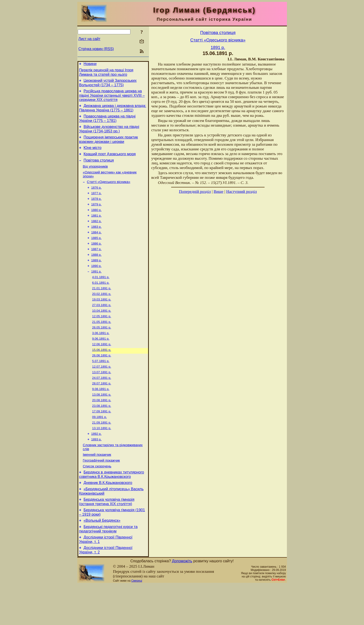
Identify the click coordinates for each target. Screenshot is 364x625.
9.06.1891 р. (101, 361)
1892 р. (96, 464)
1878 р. (96, 210)
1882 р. (96, 234)
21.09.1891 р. (102, 452)
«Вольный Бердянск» (102, 559)
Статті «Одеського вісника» (109, 192)
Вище (218, 192)
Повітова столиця (99, 168)
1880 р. (96, 222)
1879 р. (96, 216)
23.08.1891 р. (102, 434)
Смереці (137, 621)
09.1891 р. (100, 446)
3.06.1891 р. (101, 355)
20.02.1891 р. (102, 313)
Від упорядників (95, 175)
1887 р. (96, 264)
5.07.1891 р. (101, 386)
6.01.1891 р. (101, 301)
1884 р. (96, 246)
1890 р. (96, 283)
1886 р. (96, 258)
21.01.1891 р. (102, 307)
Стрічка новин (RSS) (96, 49)
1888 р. (96, 271)
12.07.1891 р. (102, 392)
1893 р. (96, 471)
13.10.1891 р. (102, 458)
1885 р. (96, 252)
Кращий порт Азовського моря (110, 161)
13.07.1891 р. (102, 398)
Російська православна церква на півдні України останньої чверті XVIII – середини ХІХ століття (112, 98)
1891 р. (96, 289)
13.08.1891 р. (102, 422)
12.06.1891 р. (102, 368)
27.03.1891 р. (102, 325)
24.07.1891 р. (102, 404)
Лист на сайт (90, 39)
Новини (90, 64)
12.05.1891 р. (102, 337)
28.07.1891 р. (102, 410)
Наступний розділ (241, 192)
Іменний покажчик (97, 487)
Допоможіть (182, 601)
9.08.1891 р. (101, 416)
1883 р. (96, 240)
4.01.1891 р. (101, 295)
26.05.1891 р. (102, 349)
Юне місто (93, 154)
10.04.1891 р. (102, 331)
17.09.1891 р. (102, 440)
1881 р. (96, 228)
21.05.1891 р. (102, 343)
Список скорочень (97, 500)
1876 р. (96, 198)
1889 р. (96, 277)
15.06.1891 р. (102, 374)
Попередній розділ (195, 192)
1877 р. (96, 204)
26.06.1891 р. (102, 380)
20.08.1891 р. (102, 428)
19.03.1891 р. (102, 319)
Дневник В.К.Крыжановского (108, 518)
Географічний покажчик (101, 494)
